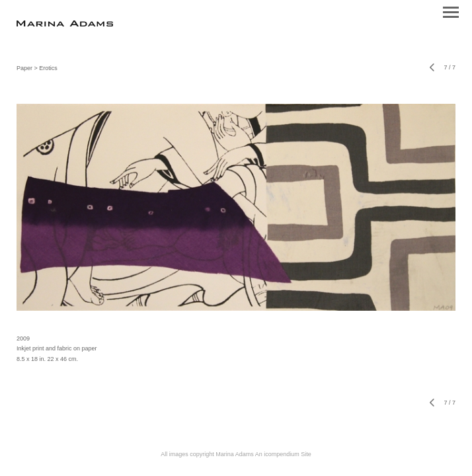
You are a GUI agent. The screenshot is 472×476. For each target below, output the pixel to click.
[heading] (65, 24)
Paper (24, 68)
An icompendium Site (283, 454)
